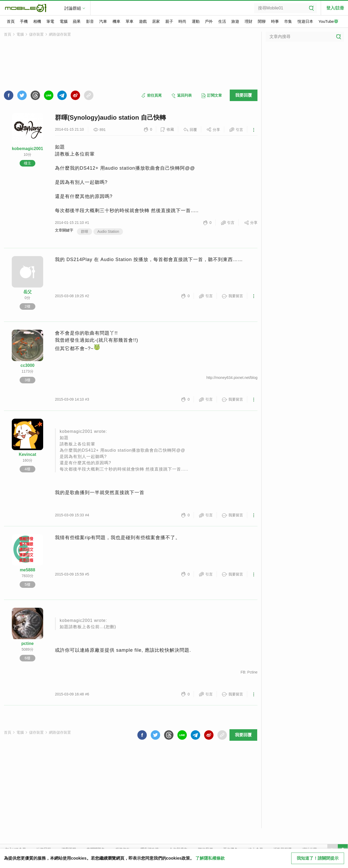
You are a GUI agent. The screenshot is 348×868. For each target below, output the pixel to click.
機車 (116, 21)
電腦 (64, 21)
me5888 (28, 570)
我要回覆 (244, 95)
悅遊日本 (305, 21)
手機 (24, 21)
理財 (249, 21)
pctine (27, 643)
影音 (90, 21)
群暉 (85, 231)
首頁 (11, 21)
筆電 (50, 21)
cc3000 (27, 365)
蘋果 (77, 21)
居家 (156, 21)
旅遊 (235, 21)
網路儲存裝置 (60, 34)
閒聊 (262, 21)
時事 (275, 21)
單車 (130, 21)
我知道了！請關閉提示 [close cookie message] (318, 858)
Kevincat (28, 454)
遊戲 (143, 21)
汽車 (103, 21)
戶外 (209, 21)
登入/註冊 (335, 8)
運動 (196, 21)
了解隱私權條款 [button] (210, 858)
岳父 (27, 292)
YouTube (328, 22)
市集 (288, 21)
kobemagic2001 (27, 149)
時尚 (182, 21)
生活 (222, 21)
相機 (37, 21)
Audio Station (108, 231)
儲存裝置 (36, 34)
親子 (169, 21)
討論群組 (73, 8)
